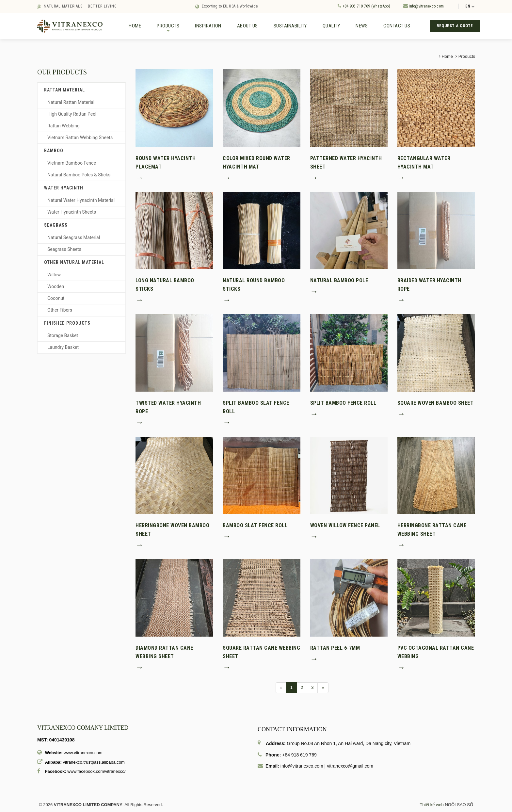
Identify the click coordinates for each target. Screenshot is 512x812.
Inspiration (208, 26)
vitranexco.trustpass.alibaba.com (94, 763)
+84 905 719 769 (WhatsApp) (364, 6)
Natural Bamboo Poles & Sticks (79, 176)
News (362, 26)
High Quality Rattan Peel (72, 115)
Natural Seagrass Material (74, 238)
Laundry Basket (63, 348)
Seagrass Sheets (64, 250)
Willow (54, 276)
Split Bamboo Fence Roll (343, 404)
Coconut (56, 299)
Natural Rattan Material (71, 103)
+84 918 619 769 (299, 756)
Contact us (397, 26)
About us (248, 26)
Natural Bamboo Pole (339, 281)
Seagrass (56, 226)
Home (135, 26)
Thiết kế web (432, 806)
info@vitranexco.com (424, 6)
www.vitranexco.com (83, 754)
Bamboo (54, 152)
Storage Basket (63, 336)
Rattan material (64, 91)
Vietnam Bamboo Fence (72, 164)
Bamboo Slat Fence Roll (255, 526)
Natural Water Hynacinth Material (81, 201)
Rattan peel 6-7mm (335, 649)
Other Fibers (60, 311)
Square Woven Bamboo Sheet (436, 404)
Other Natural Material (74, 263)
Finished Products (67, 324)
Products (168, 29)
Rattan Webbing (64, 127)
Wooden (56, 287)
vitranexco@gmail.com (350, 767)
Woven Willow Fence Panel (345, 526)
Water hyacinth (64, 189)
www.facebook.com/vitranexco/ (96, 772)
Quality (331, 26)
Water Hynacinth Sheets (72, 213)
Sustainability (290, 26)
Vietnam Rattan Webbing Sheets (80, 138)
